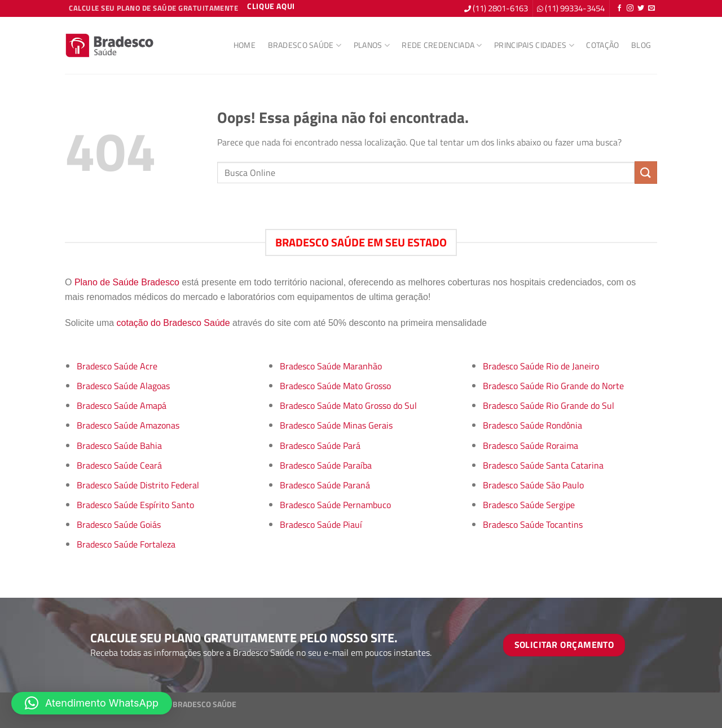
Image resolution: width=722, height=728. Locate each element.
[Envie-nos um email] (651, 8)
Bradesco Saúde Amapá (122, 405)
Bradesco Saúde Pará (320, 445)
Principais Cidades (534, 45)
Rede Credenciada (442, 45)
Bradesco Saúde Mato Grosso (335, 386)
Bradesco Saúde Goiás (119, 524)
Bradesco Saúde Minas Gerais (336, 425)
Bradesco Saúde (305, 45)
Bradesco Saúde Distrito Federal (138, 485)
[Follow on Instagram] (630, 8)
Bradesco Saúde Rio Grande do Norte (553, 386)
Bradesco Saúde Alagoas (123, 386)
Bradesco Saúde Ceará (119, 465)
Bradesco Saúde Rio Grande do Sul (549, 405)
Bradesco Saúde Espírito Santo (135, 505)
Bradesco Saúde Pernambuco (335, 505)
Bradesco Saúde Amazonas (128, 425)
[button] (92, 703)
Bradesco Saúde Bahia (119, 445)
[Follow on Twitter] (641, 8)
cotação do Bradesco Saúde (173, 323)
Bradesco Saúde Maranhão (331, 366)
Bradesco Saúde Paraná (325, 485)
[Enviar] (646, 172)
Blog (641, 45)
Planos (372, 45)
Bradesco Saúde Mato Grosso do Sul (348, 405)
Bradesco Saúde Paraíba (326, 465)
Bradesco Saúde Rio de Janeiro (541, 366)
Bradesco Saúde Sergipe (529, 505)
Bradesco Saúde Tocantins (533, 524)
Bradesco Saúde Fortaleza (126, 544)
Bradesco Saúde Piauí (321, 524)
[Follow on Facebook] (619, 8)
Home (245, 45)
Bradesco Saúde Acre (117, 366)
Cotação (602, 45)
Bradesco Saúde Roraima (531, 445)
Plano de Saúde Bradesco (127, 282)
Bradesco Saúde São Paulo (533, 485)
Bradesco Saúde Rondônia (532, 425)
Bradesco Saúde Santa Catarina (543, 465)
